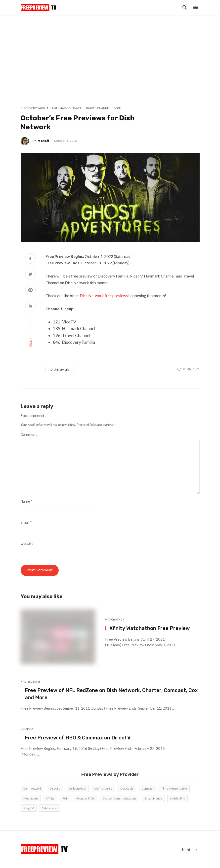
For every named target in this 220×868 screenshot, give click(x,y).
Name (26, 502)
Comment (29, 435)
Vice (118, 108)
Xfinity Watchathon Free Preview (150, 629)
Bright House (153, 799)
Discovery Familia (35, 108)
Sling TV (29, 809)
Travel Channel (98, 108)
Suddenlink (177, 799)
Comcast (147, 789)
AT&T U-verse (103, 789)
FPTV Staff (40, 141)
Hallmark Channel (67, 108)
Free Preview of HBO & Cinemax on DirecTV (78, 738)
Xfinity (50, 799)
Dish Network (60, 369)
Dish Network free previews (104, 295)
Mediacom (31, 799)
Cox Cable (127, 789)
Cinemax (27, 729)
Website (27, 544)
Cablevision (49, 809)
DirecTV (55, 789)
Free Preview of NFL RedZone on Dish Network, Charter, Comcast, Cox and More (111, 694)
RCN (65, 799)
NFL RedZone (30, 682)
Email (26, 523)
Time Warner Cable (174, 789)
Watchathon (115, 620)
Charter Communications (119, 799)
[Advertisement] (110, 52)
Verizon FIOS (77, 789)
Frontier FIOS (85, 799)
